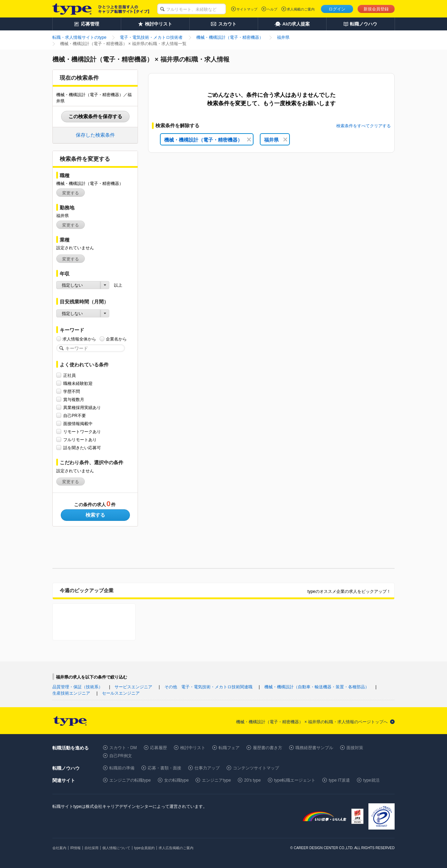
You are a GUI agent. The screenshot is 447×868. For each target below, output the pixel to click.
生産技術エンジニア (71, 693)
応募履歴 (159, 748)
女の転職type (177, 780)
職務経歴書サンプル (314, 748)
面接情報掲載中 (78, 424)
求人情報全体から (79, 339)
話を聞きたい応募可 (82, 448)
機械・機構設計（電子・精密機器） (208, 140)
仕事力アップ (207, 768)
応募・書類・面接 (164, 768)
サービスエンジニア (133, 687)
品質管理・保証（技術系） (78, 687)
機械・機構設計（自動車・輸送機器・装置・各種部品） (317, 687)
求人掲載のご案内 (301, 9)
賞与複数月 (74, 399)
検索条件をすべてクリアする (364, 126)
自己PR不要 (75, 415)
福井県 (276, 140)
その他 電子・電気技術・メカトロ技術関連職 (208, 687)
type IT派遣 (339, 780)
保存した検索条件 (95, 135)
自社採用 (91, 848)
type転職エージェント (295, 780)
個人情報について (116, 848)
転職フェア (229, 748)
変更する (71, 193)
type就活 (371, 780)
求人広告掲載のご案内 (176, 848)
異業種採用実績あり (82, 407)
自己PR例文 (121, 756)
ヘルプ (272, 9)
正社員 (69, 375)
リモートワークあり (82, 432)
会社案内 (59, 848)
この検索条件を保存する (95, 116)
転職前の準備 (122, 768)
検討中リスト (193, 748)
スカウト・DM (123, 748)
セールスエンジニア (121, 693)
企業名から (116, 339)
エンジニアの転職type (130, 780)
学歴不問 (72, 391)
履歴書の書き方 (268, 748)
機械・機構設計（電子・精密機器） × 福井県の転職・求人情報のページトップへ (312, 722)
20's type (252, 780)
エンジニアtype (216, 780)
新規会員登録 (376, 9)
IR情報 (75, 848)
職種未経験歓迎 (78, 383)
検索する (95, 515)
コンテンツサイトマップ (256, 768)
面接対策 (355, 748)
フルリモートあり (80, 440)
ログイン (337, 9)
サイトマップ (247, 9)
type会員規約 (144, 848)
